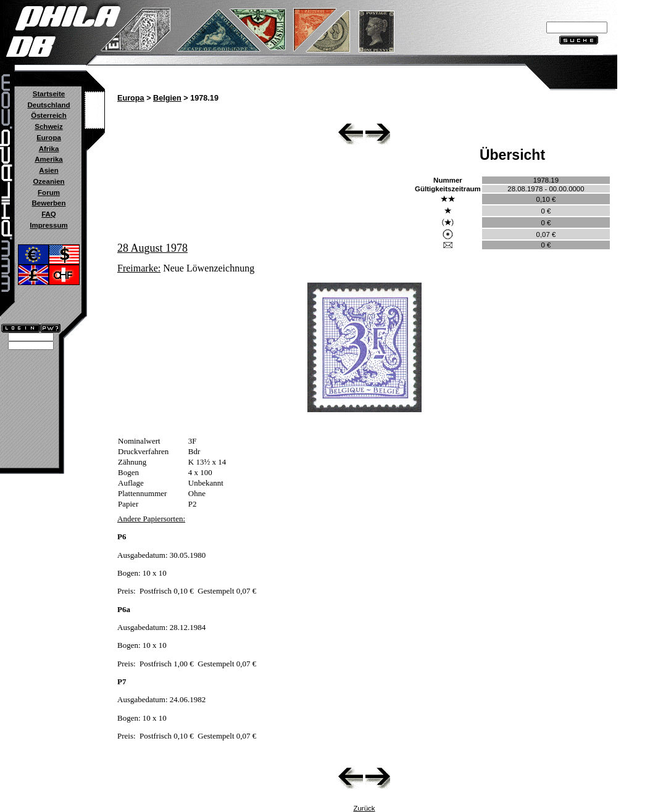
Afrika (49, 149)
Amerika (48, 159)
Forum (49, 193)
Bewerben (48, 203)
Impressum (48, 225)
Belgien (167, 98)
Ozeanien (48, 181)
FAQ (49, 214)
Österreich (49, 115)
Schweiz (48, 126)
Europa (49, 138)
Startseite (49, 94)
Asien (48, 170)
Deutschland (48, 105)
